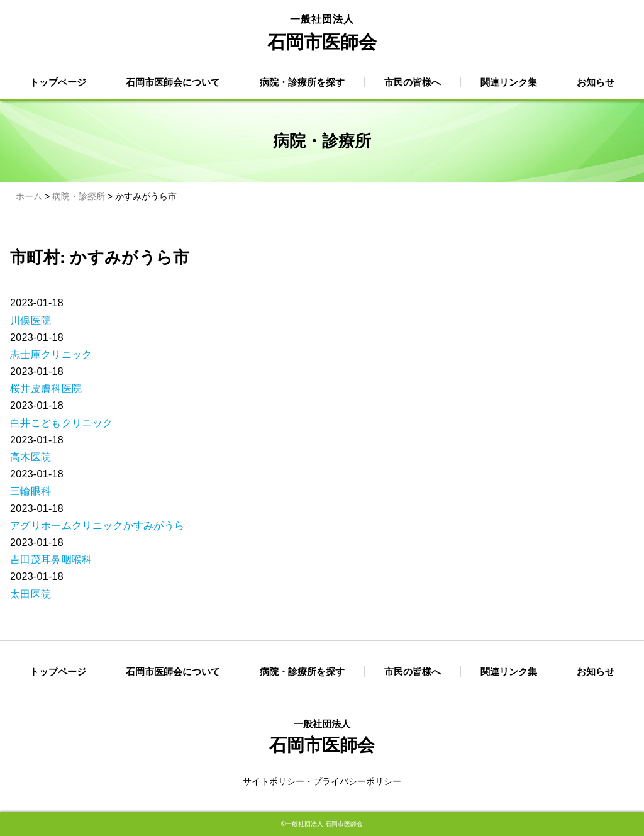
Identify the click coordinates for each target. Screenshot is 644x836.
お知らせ (596, 82)
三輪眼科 (31, 491)
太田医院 (31, 594)
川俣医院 (31, 320)
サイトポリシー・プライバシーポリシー (322, 781)
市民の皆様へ (413, 82)
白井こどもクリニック (61, 423)
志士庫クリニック (51, 354)
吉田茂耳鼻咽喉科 (51, 560)
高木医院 (31, 457)
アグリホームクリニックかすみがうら (97, 526)
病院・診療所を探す (302, 82)
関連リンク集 (509, 82)
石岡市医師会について (173, 82)
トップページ (58, 82)
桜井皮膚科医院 (46, 388)
